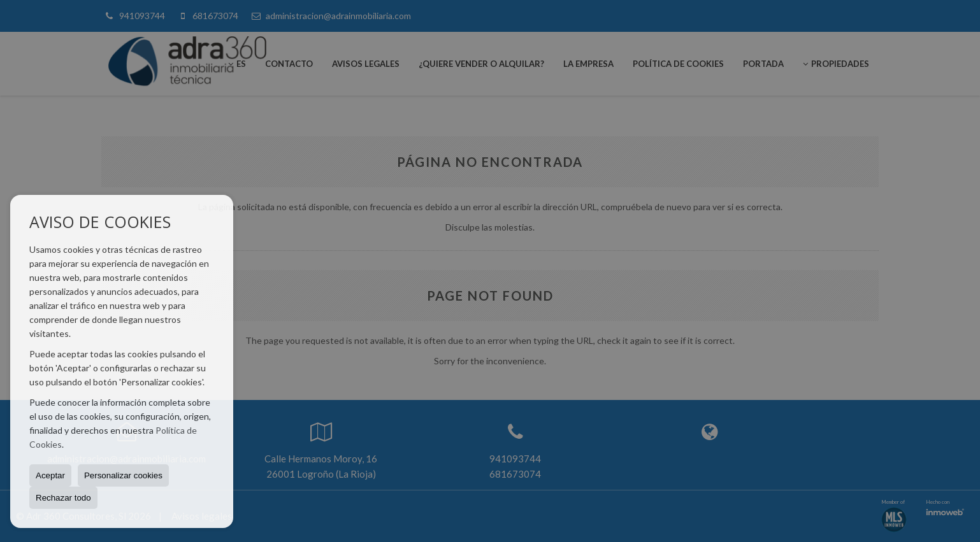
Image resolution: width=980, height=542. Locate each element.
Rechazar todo (63, 498)
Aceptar (50, 475)
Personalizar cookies (123, 475)
